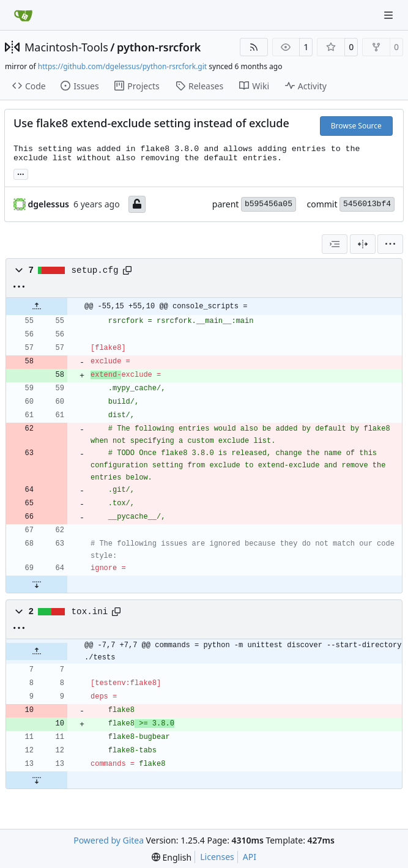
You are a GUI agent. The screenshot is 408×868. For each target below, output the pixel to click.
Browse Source (356, 126)
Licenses (217, 857)
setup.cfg (95, 270)
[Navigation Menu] (390, 15)
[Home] (23, 15)
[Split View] (363, 244)
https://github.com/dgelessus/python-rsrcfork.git (122, 66)
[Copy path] (127, 270)
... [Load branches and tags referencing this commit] (21, 173)
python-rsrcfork (159, 47)
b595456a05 (269, 204)
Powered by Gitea (109, 840)
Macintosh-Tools (66, 47)
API (250, 857)
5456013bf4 (367, 204)
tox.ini (90, 612)
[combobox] (335, 244)
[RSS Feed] (254, 47)
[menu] (390, 244)
